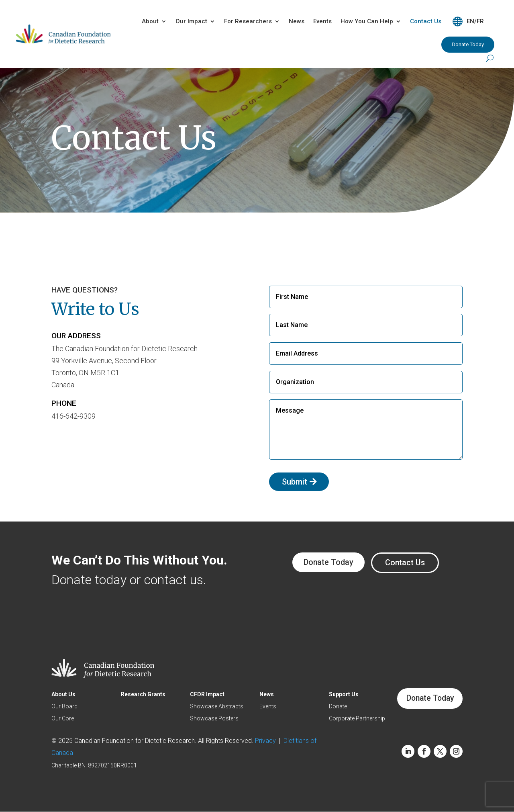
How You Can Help (367, 21)
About (150, 21)
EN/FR (475, 21)
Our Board (64, 707)
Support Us (343, 694)
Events (322, 21)
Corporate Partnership (356, 719)
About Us (63, 694)
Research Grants (143, 694)
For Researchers (248, 21)
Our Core (63, 719)
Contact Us (426, 21)
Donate (337, 707)
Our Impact (191, 21)
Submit (295, 482)
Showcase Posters (214, 719)
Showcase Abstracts (216, 707)
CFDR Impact (207, 694)
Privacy (267, 741)
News (297, 21)
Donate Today (468, 44)
